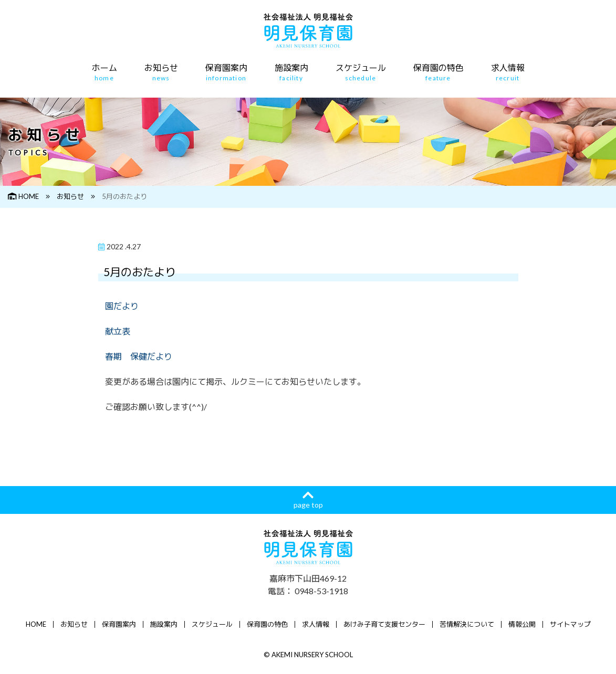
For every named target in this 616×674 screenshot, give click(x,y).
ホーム (105, 72)
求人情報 (508, 72)
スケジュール (361, 72)
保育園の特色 (438, 72)
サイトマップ (570, 624)
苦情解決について (467, 624)
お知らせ (161, 72)
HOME (23, 196)
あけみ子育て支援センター (384, 624)
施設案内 (291, 72)
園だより (122, 306)
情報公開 (522, 624)
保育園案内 (226, 72)
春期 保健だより (139, 356)
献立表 (118, 331)
